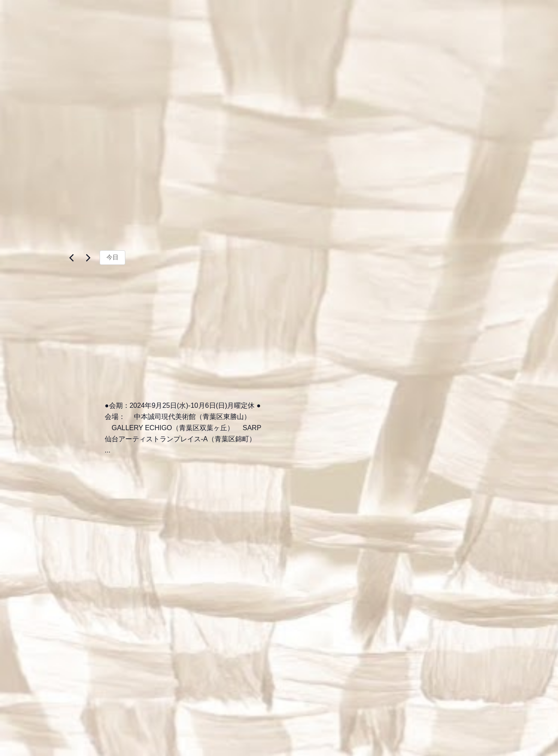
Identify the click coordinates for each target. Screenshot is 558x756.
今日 (112, 258)
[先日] (71, 258)
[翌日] (88, 258)
